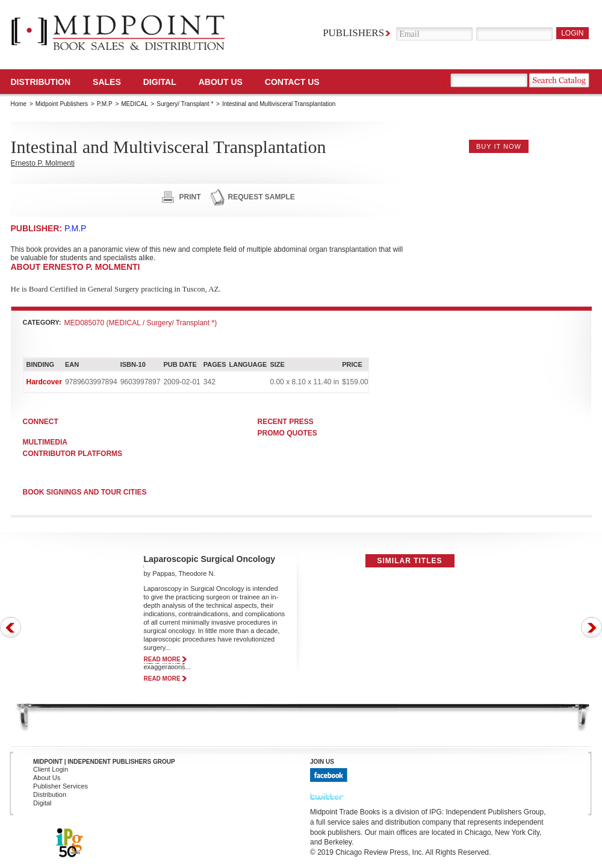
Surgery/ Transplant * (185, 104)
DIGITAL (160, 82)
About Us (221, 82)
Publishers (353, 33)
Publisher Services (61, 786)
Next (591, 627)
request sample (262, 197)
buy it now (499, 146)
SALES (107, 82)
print (190, 197)
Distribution (41, 82)
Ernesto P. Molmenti (43, 163)
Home (19, 104)
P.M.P (105, 104)
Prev (11, 627)
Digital (42, 803)
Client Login (51, 769)
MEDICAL (134, 104)
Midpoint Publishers (62, 104)
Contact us (292, 82)
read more (162, 659)
